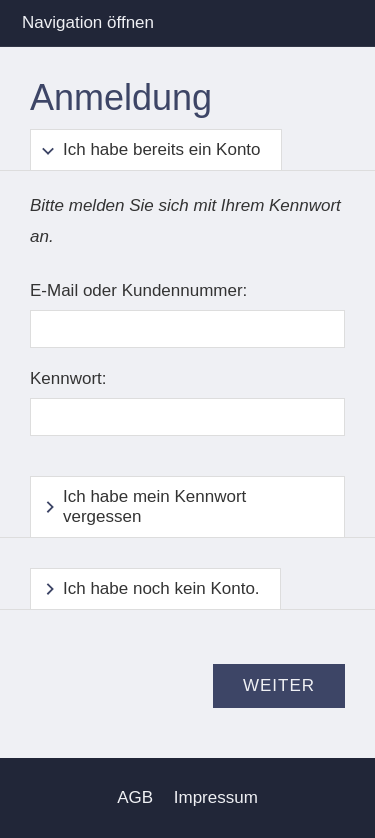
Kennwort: (68, 378)
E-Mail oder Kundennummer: (138, 290)
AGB (135, 797)
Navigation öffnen (88, 22)
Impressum (216, 797)
